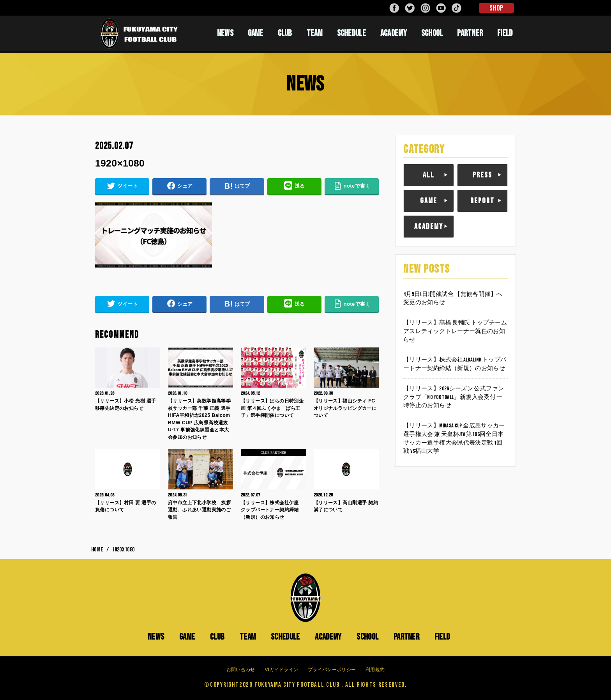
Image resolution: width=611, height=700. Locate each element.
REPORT (482, 201)
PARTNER (470, 33)
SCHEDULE (351, 33)
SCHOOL (432, 33)
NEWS (225, 33)
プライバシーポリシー (332, 670)
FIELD (505, 33)
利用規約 (375, 670)
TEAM (315, 33)
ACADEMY (394, 33)
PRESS (482, 175)
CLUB (285, 33)
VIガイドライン (281, 670)
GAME (256, 33)
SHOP (496, 8)
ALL (429, 175)
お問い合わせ (241, 670)
